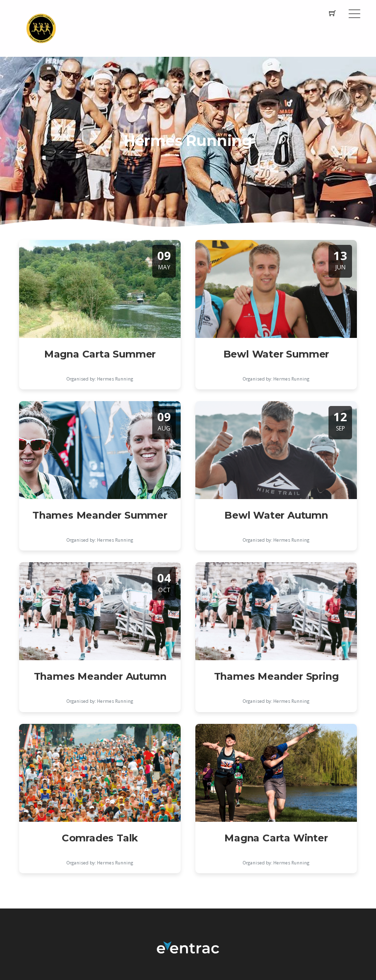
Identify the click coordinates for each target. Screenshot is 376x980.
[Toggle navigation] (354, 14)
